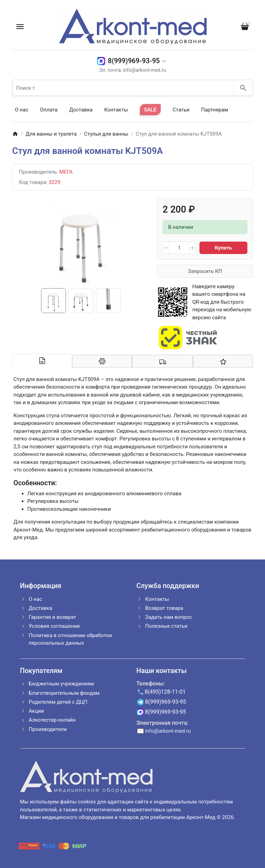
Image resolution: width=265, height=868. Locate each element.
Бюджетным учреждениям (61, 684)
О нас (22, 110)
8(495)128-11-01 (165, 692)
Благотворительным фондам (64, 693)
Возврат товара (164, 608)
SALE (150, 110)
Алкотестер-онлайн (52, 720)
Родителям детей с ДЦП (58, 702)
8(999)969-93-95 (134, 61)
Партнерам (215, 110)
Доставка (81, 110)
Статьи (181, 110)
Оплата (49, 110)
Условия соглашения (54, 626)
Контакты (116, 110)
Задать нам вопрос (169, 617)
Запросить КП (205, 271)
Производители (48, 729)
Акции (36, 711)
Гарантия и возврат (52, 617)
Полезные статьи (166, 626)
